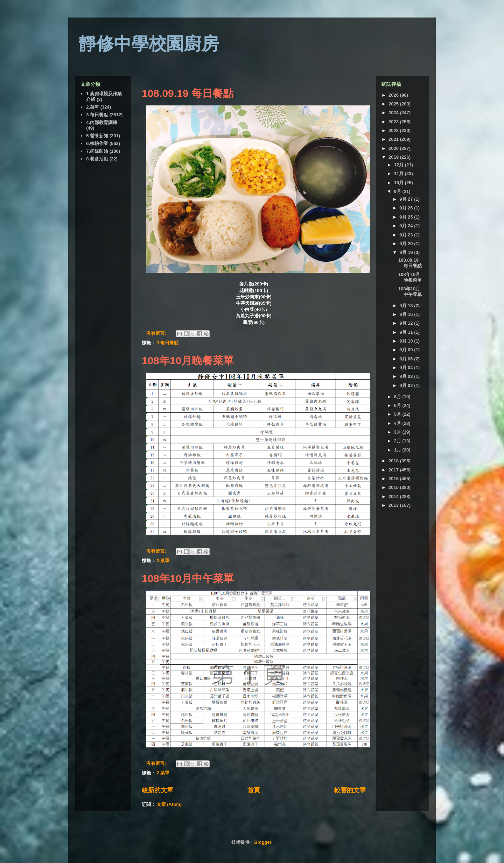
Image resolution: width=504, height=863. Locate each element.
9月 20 (407, 244)
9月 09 (407, 350)
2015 (394, 487)
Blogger (262, 842)
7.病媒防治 (97, 151)
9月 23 (407, 235)
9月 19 (407, 252)
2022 (394, 130)
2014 (394, 496)
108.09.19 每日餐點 (188, 93)
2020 (394, 148)
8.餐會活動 (97, 159)
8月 (398, 397)
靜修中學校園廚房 (149, 44)
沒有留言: (157, 333)
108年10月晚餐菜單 (188, 361)
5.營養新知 (97, 136)
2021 (394, 139)
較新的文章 (157, 790)
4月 (398, 423)
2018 (394, 461)
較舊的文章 (350, 790)
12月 (400, 165)
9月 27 (407, 199)
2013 (394, 505)
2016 (394, 479)
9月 (398, 191)
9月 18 (407, 306)
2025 (394, 104)
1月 (398, 450)
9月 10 (407, 341)
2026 (394, 95)
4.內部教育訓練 (102, 122)
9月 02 (407, 385)
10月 (400, 183)
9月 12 (407, 323)
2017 (394, 470)
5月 (398, 414)
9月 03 (407, 376)
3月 (398, 432)
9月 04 (407, 368)
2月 (398, 441)
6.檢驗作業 (97, 143)
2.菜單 (163, 561)
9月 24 (407, 226)
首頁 (254, 790)
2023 (394, 122)
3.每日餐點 (168, 343)
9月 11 (407, 332)
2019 (394, 157)
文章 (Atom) (169, 804)
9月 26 (407, 208)
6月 (398, 405)
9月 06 (407, 359)
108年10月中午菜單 (188, 578)
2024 (394, 113)
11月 (400, 174)
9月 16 (407, 314)
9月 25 (407, 217)
